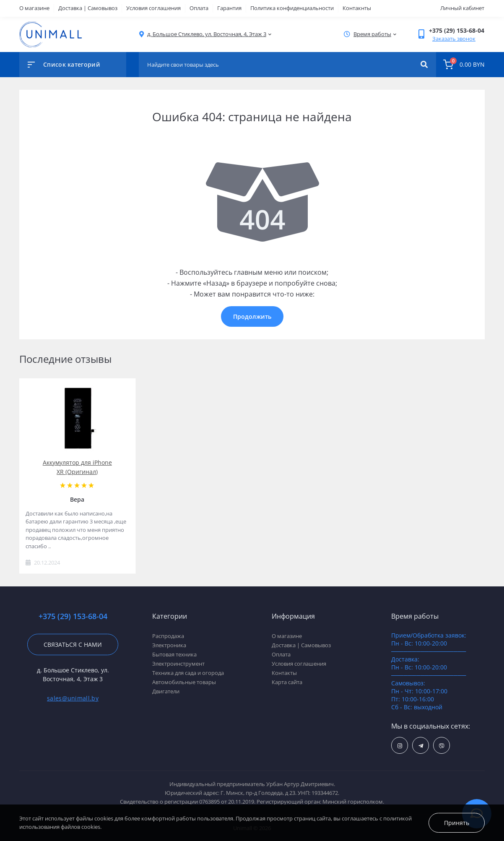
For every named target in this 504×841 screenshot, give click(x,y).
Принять (457, 823)
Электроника (169, 645)
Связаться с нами (73, 644)
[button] (207, 34)
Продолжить (252, 316)
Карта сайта (287, 682)
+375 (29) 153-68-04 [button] (73, 616)
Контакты (284, 673)
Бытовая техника (174, 654)
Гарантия (229, 8)
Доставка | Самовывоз (88, 8)
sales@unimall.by (73, 698)
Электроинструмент (178, 664)
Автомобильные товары (184, 682)
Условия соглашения (153, 8)
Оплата (199, 8)
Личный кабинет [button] (462, 8)
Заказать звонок (454, 39)
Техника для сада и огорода (188, 673)
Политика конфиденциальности (292, 8)
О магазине (34, 8)
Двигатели (166, 691)
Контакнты (357, 8)
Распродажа (168, 636)
